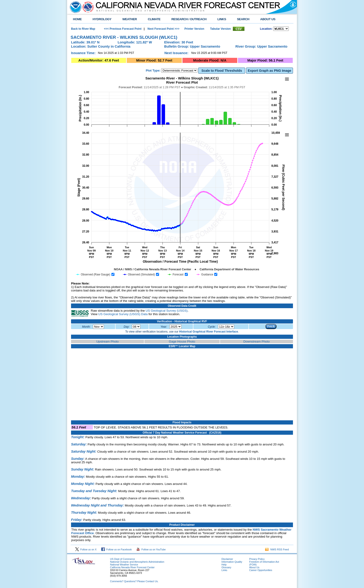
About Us (254, 568)
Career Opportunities (261, 571)
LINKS (222, 19)
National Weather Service (124, 565)
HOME (77, 19)
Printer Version (194, 29)
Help (224, 565)
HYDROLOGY (102, 19)
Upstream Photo (107, 342)
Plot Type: (153, 71)
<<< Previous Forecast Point (123, 29)
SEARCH (243, 19)
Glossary (226, 568)
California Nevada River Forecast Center (132, 568)
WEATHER (130, 19)
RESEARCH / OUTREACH (189, 19)
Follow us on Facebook (117, 550)
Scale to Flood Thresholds (222, 71)
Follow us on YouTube (151, 550)
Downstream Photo (256, 342)
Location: (266, 29)
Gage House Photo (182, 342)
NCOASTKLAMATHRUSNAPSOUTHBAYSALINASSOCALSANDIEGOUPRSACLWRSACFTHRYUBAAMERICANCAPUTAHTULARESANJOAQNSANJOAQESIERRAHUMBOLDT (281, 29)
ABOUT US (268, 19)
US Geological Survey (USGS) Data (123, 315)
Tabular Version (220, 29)
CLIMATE (154, 19)
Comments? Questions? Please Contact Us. (134, 582)
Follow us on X (86, 550)
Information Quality (232, 562)
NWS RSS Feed (277, 550)
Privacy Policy (257, 560)
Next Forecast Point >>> (163, 29)
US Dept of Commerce (122, 560)
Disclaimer (227, 560)
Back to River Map (83, 29)
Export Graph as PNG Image (269, 71)
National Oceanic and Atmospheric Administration (137, 562)
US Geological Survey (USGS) (167, 311)
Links (224, 571)
